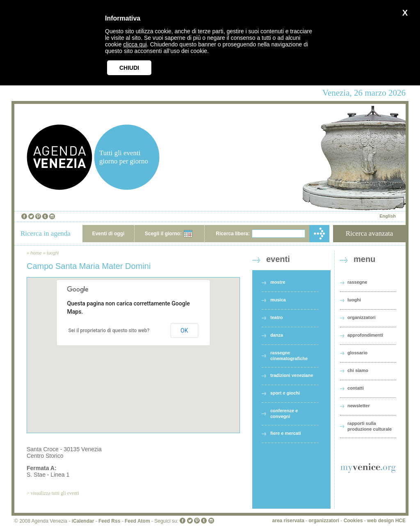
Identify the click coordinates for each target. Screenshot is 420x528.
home (36, 253)
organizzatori (361, 317)
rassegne (357, 282)
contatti (356, 388)
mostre (278, 282)
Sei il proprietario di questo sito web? (109, 331)
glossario (357, 353)
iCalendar (83, 521)
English (388, 216)
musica (278, 300)
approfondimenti (365, 335)
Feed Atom (137, 521)
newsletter (358, 406)
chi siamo (358, 370)
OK (184, 331)
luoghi (53, 253)
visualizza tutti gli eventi (55, 493)
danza (277, 335)
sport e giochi (285, 393)
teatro (277, 317)
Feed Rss (109, 521)
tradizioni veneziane (292, 375)
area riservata (288, 521)
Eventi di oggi (108, 234)
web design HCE (386, 521)
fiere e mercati (286, 433)
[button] (133, 348)
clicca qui (135, 44)
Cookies (353, 521)
